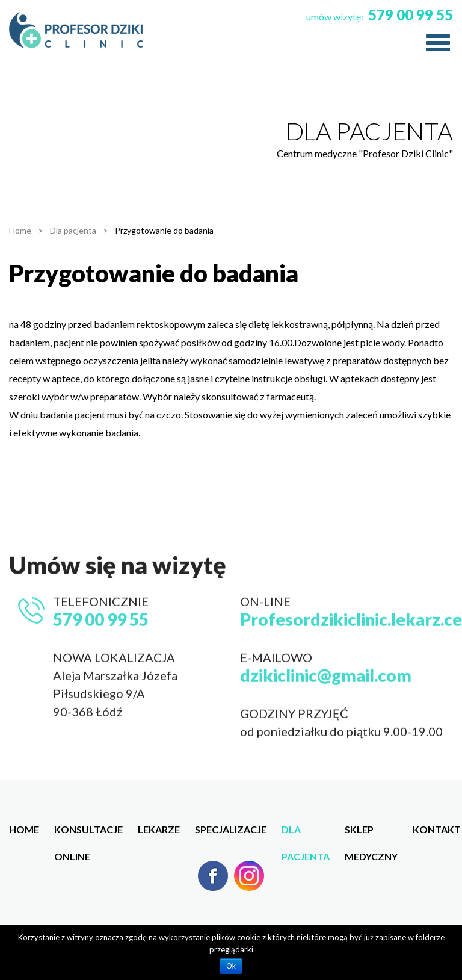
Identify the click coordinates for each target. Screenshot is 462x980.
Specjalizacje (231, 829)
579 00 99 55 (411, 15)
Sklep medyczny (371, 833)
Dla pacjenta (306, 833)
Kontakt (437, 829)
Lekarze (159, 829)
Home (24, 829)
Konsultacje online (88, 833)
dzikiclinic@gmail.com (326, 706)
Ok (231, 966)
